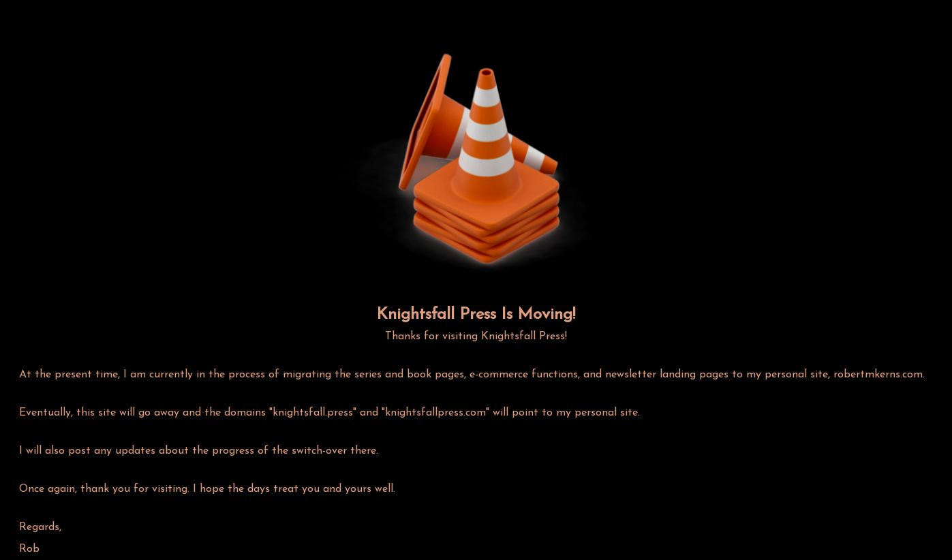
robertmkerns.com (878, 375)
